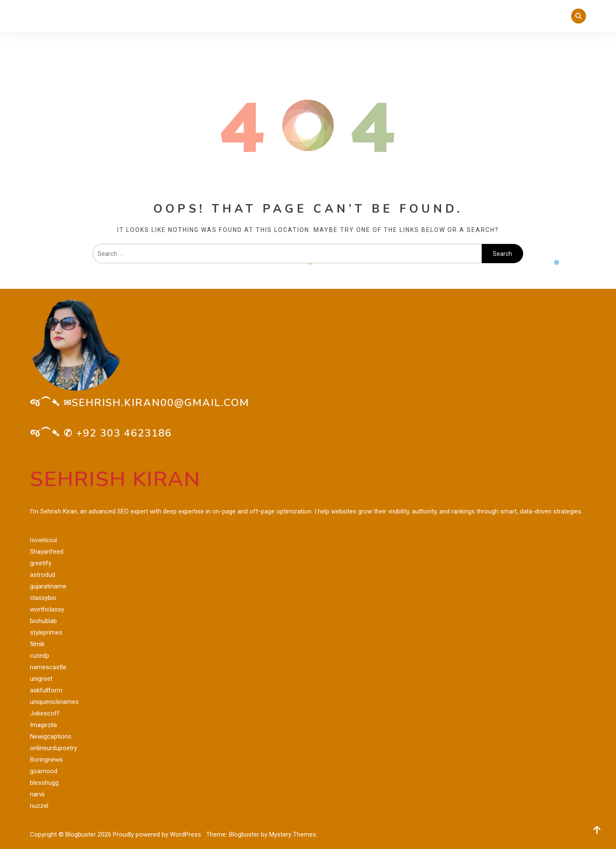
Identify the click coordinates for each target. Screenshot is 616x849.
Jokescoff (45, 713)
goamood (44, 771)
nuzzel (39, 806)
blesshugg (44, 783)
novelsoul (43, 540)
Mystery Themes (293, 834)
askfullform (46, 690)
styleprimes (46, 632)
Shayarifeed (47, 552)
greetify (41, 563)
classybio (43, 598)
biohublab (43, 621)
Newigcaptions (51, 736)
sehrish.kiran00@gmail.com (161, 403)
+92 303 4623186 (124, 433)
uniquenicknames (54, 702)
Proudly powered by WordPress (158, 834)
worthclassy (47, 609)
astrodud (43, 575)
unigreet (41, 679)
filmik (37, 644)
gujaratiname (48, 586)
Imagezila (43, 725)
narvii (37, 794)
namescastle (48, 667)
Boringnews (46, 760)
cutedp (40, 656)
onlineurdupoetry (53, 748)
